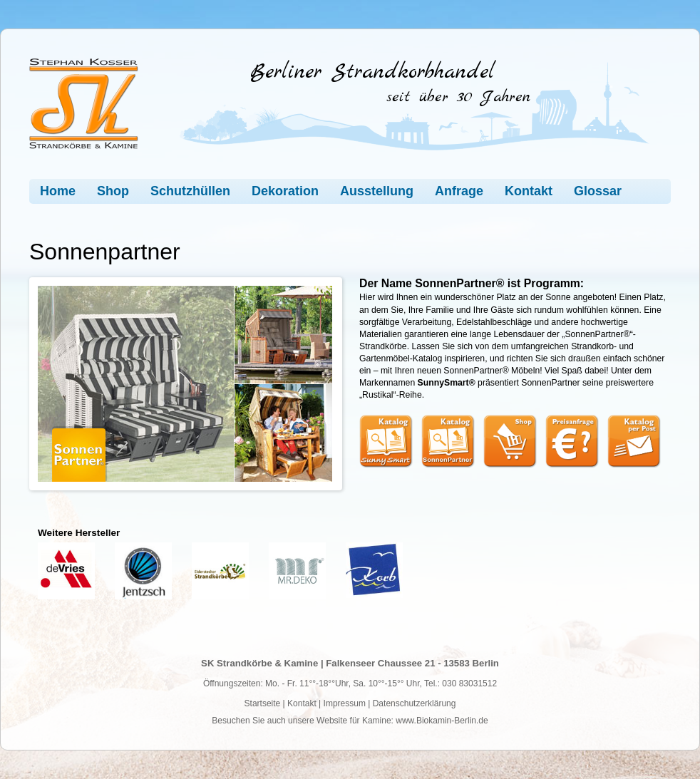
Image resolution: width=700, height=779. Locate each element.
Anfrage (459, 191)
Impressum (345, 703)
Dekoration (285, 191)
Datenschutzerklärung (415, 703)
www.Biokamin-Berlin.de (442, 721)
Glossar (598, 191)
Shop (113, 191)
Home (58, 191)
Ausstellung (377, 191)
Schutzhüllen (190, 191)
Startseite (263, 703)
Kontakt (529, 191)
